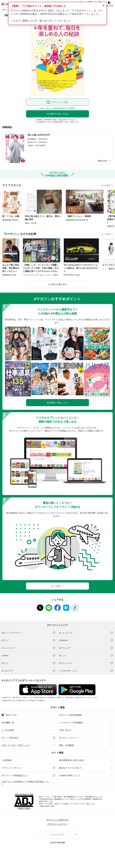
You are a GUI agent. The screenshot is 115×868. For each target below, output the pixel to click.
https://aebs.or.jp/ (47, 806)
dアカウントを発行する (57, 820)
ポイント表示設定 (10, 738)
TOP (4, 10)
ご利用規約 (7, 760)
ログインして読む (60, 102)
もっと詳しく (57, 586)
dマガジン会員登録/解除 (70, 715)
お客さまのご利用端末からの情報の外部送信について (26, 783)
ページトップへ (57, 835)
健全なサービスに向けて (71, 768)
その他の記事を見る (57, 284)
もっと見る (106, 185)
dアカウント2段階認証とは (14, 775)
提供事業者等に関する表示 (72, 760)
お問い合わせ (65, 730)
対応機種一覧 (8, 723)
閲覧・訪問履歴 (66, 745)
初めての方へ (10, 715)
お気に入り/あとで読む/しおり (16, 745)
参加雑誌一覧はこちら (57, 403)
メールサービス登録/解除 (71, 723)
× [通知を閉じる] (103, 5)
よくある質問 (8, 730)
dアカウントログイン (69, 738)
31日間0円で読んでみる (57, 114)
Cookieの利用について (70, 775)
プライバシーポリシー (12, 768)
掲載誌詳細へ (103, 161)
